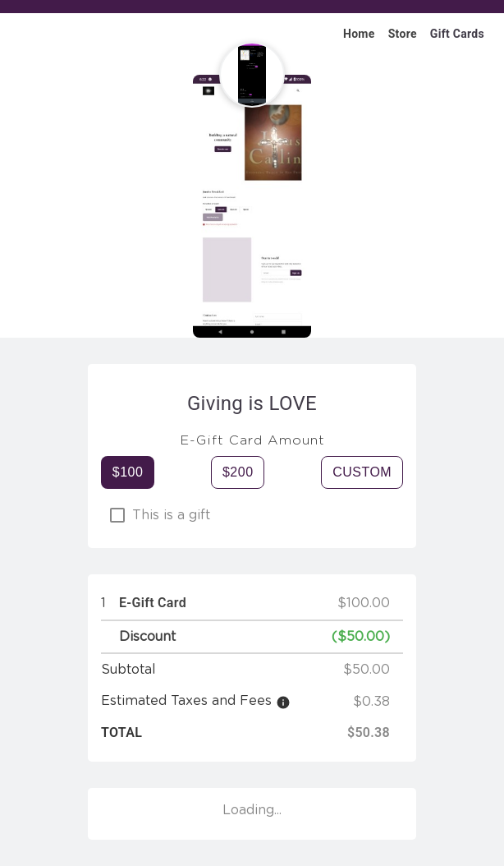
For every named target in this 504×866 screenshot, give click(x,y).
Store (403, 34)
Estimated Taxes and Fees (186, 701)
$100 (128, 472)
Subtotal (128, 670)
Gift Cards (457, 34)
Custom (362, 472)
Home (359, 34)
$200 (238, 472)
